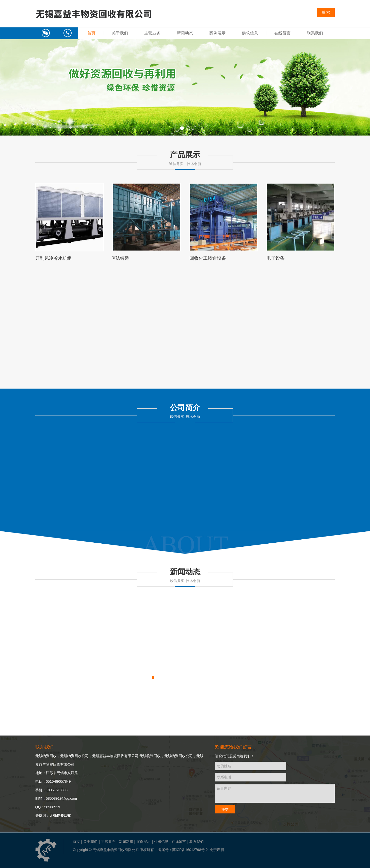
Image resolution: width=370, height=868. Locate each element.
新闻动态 (185, 33)
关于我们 (120, 33)
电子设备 (276, 260)
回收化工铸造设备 (208, 260)
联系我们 (315, 33)
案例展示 (217, 33)
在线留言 (282, 33)
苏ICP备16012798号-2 (190, 850)
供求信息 (250, 33)
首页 (91, 33)
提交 (225, 809)
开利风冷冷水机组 (54, 260)
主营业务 (152, 33)
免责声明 (217, 850)
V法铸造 (121, 260)
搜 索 (326, 12)
